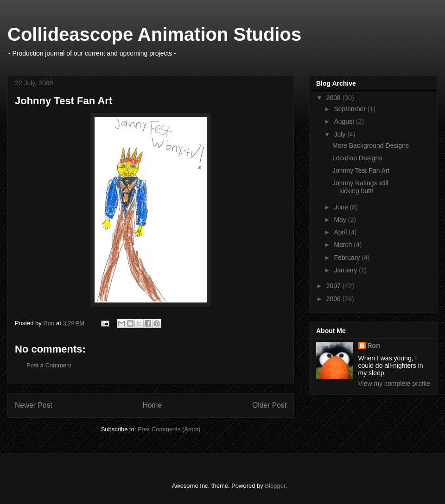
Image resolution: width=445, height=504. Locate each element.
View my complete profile (394, 384)
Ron (374, 346)
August (345, 121)
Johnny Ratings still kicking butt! (360, 187)
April (341, 232)
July (340, 134)
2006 (334, 299)
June (342, 207)
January (346, 270)
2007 (334, 286)
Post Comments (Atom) (169, 429)
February (348, 258)
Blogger (275, 486)
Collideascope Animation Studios (154, 34)
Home (153, 405)
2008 (334, 98)
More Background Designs (371, 145)
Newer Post (34, 405)
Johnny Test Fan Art (361, 170)
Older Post (269, 405)
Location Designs (357, 158)
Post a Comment (49, 365)
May (341, 220)
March (344, 245)
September (350, 109)
